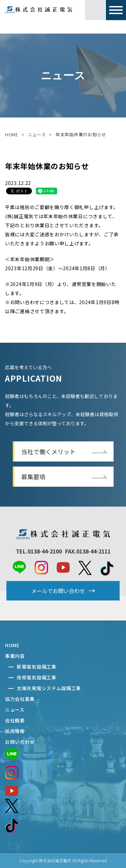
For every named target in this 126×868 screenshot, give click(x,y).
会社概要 (15, 720)
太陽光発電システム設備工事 (49, 688)
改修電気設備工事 (37, 677)
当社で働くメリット (48, 451)
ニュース (37, 134)
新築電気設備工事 (37, 667)
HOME (12, 134)
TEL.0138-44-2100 (39, 551)
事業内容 (15, 656)
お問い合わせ (20, 742)
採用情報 (15, 731)
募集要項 (33, 477)
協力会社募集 (20, 699)
